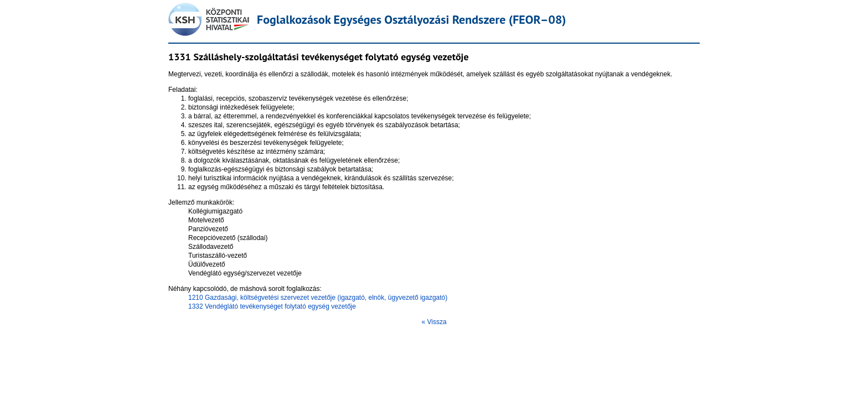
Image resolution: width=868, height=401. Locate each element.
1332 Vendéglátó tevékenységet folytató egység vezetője (272, 306)
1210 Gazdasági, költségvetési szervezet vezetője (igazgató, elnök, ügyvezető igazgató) (318, 298)
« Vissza (434, 322)
